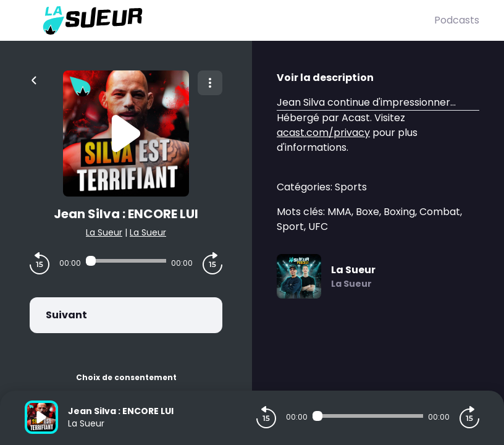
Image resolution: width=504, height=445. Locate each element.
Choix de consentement (126, 377)
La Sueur (104, 232)
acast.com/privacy (323, 133)
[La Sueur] (229, 20)
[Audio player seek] (126, 261)
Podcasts (457, 20)
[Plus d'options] (210, 83)
